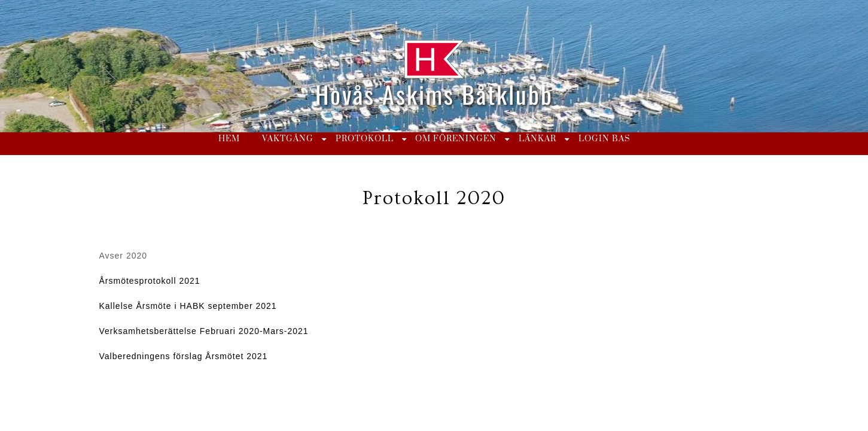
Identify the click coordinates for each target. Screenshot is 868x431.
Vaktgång (288, 139)
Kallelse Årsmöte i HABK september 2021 (188, 306)
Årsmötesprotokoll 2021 (150, 281)
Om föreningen (456, 139)
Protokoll (365, 139)
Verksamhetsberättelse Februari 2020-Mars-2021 (204, 331)
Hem (229, 139)
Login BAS (604, 139)
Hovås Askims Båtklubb (434, 94)
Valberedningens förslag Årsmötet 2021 (184, 356)
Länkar (537, 139)
